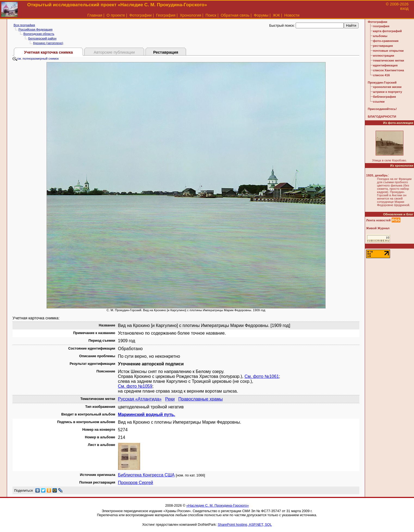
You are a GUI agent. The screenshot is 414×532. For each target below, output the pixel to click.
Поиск (211, 15)
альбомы (380, 36)
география (381, 26)
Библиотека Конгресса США (146, 475)
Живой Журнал (378, 228)
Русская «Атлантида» (140, 399)
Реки (170, 399)
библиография (384, 97)
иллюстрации (384, 56)
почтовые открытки (388, 51)
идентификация (385, 65)
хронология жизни (387, 87)
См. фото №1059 (135, 386)
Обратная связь (235, 15)
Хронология (191, 15)
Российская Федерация (35, 29)
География (166, 15)
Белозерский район (42, 38)
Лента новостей (378, 220)
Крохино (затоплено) (48, 43)
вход (404, 8)
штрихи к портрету (387, 92)
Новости (292, 15)
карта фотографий (387, 31)
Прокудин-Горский (382, 82)
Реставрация (166, 52)
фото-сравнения (386, 41)
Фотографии (140, 15)
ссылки (379, 102)
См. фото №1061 (262, 376)
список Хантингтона (388, 70)
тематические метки (388, 60)
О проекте (116, 15)
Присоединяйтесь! (382, 109)
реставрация (383, 46)
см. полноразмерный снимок (36, 59)
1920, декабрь (377, 175)
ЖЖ (276, 15)
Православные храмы (201, 399)
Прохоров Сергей (136, 483)
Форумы (261, 15)
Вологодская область (39, 34)
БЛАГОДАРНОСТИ (382, 117)
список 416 (381, 75)
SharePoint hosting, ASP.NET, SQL (245, 525)
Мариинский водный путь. (147, 415)
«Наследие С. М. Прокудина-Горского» (218, 505)
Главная (95, 15)
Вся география (24, 25)
